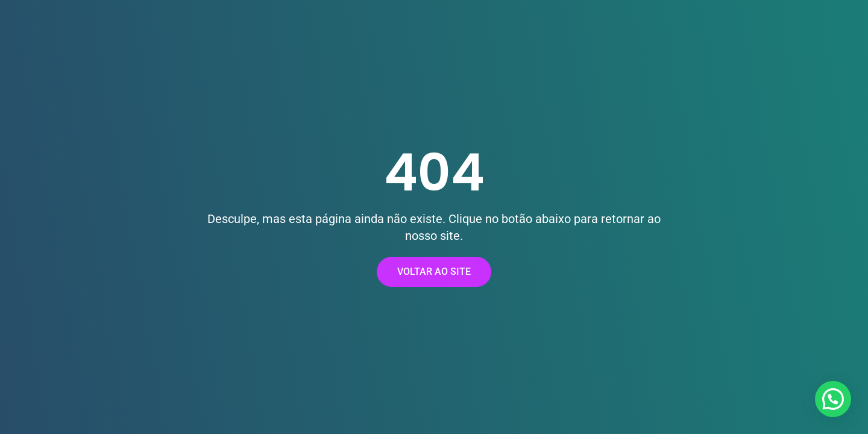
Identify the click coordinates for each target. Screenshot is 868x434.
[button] (833, 399)
